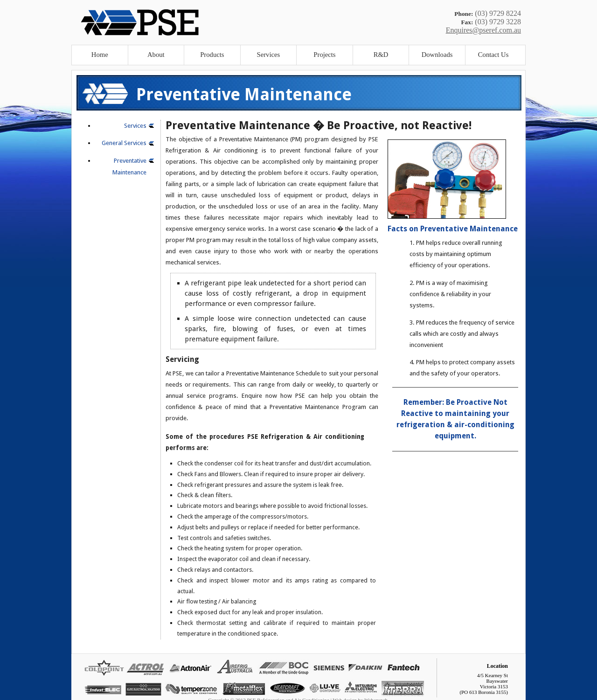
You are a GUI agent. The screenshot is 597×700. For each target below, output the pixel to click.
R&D (381, 55)
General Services (124, 143)
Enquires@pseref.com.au (483, 30)
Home (100, 55)
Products (212, 55)
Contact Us (493, 55)
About (156, 55)
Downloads (437, 55)
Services (269, 55)
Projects (324, 55)
